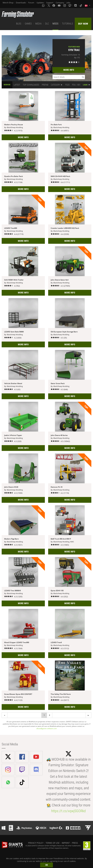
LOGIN (85, 85)
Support (50, 3)
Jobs (68, 3)
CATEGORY (56, 85)
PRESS (75, 843)
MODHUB (7, 85)
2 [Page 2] (50, 715)
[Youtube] (59, 5)
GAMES (28, 24)
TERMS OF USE (53, 843)
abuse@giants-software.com (47, 729)
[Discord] (76, 5)
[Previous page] (88, 715)
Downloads (21, 3)
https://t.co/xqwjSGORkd (68, 811)
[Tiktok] (81, 5)
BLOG (19, 24)
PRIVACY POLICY (36, 843)
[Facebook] (54, 5)
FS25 (67, 85)
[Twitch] (70, 5)
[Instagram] (65, 5)
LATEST (17, 85)
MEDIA (38, 24)
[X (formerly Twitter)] (49, 5)
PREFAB (45, 85)
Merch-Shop (8, 3)
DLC (47, 24)
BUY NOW (83, 24)
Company (60, 3)
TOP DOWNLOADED (31, 85)
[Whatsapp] (44, 5)
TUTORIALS (67, 24)
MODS (55, 24)
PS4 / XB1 (76, 85)
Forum (31, 3)
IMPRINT (66, 843)
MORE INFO (69, 70)
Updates (40, 3)
